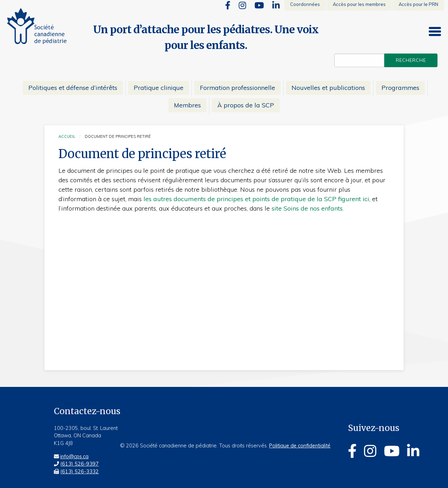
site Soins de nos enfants (307, 208)
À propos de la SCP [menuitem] (246, 105)
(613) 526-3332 (79, 472)
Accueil (67, 136)
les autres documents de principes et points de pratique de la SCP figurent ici (256, 199)
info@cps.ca (74, 457)
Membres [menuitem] (187, 105)
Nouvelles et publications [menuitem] (328, 87)
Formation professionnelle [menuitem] (237, 87)
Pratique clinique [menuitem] (159, 87)
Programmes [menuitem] (400, 87)
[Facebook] (228, 5)
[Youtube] (259, 5)
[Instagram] (242, 5)
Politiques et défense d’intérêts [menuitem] (73, 87)
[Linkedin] (276, 5)
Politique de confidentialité (300, 446)
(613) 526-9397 (79, 464)
